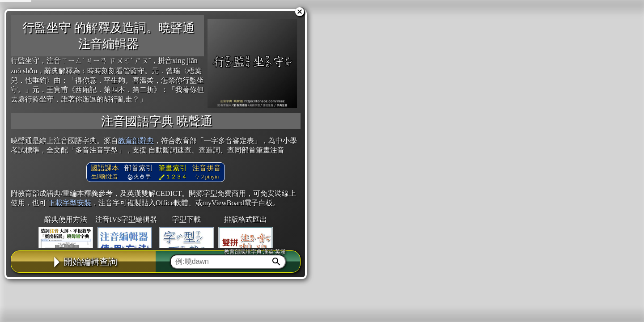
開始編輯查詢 (84, 262)
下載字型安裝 (70, 203)
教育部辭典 (136, 141)
